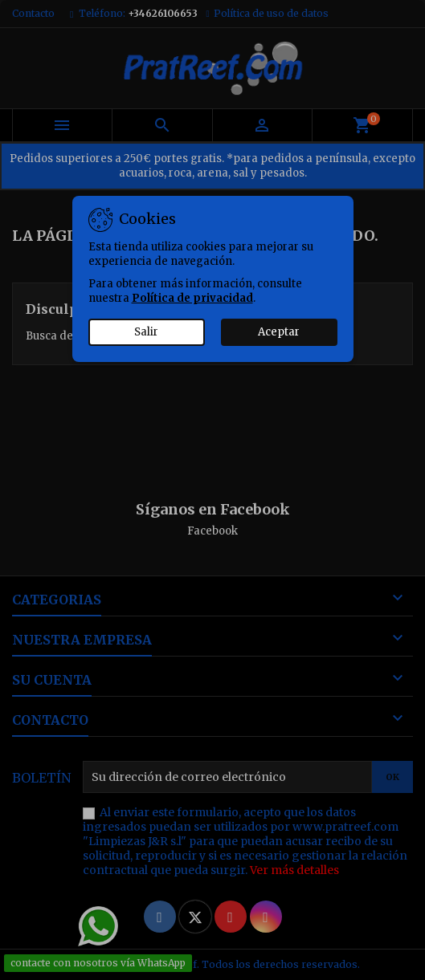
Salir (146, 332)
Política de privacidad (192, 298)
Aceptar (279, 332)
